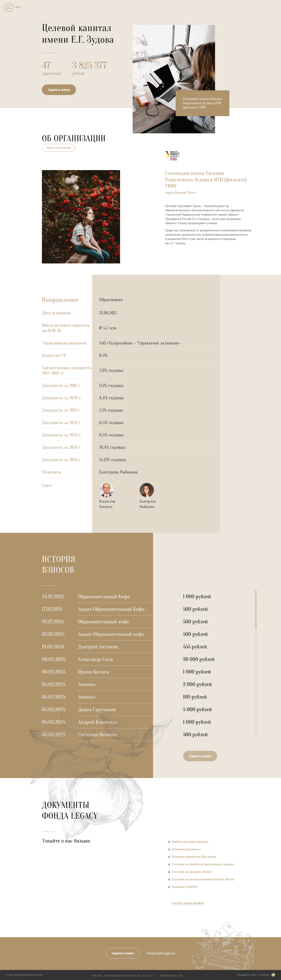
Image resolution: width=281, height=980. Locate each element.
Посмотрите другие (160, 953)
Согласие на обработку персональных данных (203, 864)
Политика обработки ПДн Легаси (194, 857)
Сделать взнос (59, 90)
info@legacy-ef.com (168, 975)
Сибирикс (264, 975)
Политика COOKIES (184, 887)
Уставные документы (186, 849)
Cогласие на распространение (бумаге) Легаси (203, 879)
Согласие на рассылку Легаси (192, 872)
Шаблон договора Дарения (190, 842)
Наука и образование (58, 148)
